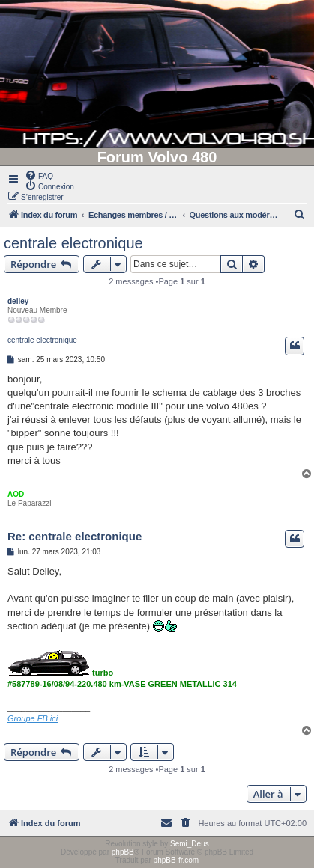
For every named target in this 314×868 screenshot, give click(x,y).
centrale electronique (73, 243)
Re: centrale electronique (75, 536)
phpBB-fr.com (176, 860)
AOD (16, 494)
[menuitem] (39, 175)
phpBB (123, 852)
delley (18, 301)
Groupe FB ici (33, 718)
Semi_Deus (190, 844)
